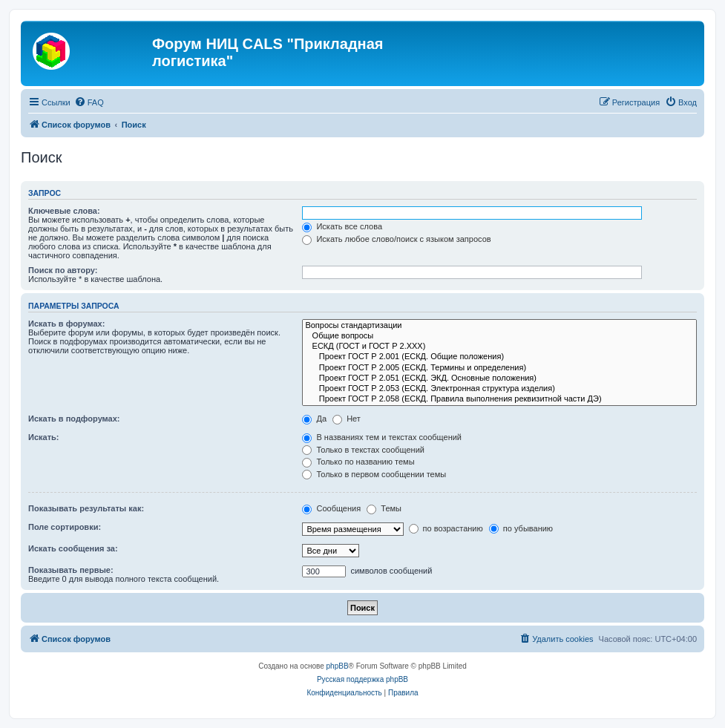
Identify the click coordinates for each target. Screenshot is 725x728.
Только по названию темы (358, 462)
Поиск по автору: (63, 270)
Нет (347, 419)
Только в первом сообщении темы (374, 474)
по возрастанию (446, 528)
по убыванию (521, 528)
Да (314, 419)
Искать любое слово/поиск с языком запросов (396, 239)
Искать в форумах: (66, 324)
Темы (384, 508)
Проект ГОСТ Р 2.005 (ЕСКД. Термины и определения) (499, 368)
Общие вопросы (499, 336)
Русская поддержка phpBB (362, 679)
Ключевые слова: (64, 211)
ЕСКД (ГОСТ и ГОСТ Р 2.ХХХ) (499, 347)
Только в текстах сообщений (363, 450)
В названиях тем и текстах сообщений (382, 437)
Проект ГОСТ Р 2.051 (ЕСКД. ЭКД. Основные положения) (499, 378)
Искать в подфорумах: (74, 419)
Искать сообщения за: (73, 548)
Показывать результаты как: (86, 508)
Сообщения (331, 508)
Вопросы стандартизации (499, 326)
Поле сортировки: (65, 527)
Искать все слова (342, 226)
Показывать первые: (71, 570)
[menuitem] (89, 102)
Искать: (43, 437)
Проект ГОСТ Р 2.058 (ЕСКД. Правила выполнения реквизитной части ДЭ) (499, 399)
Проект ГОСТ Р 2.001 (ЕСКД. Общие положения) (499, 357)
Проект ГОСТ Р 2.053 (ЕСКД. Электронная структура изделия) (499, 389)
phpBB (338, 666)
